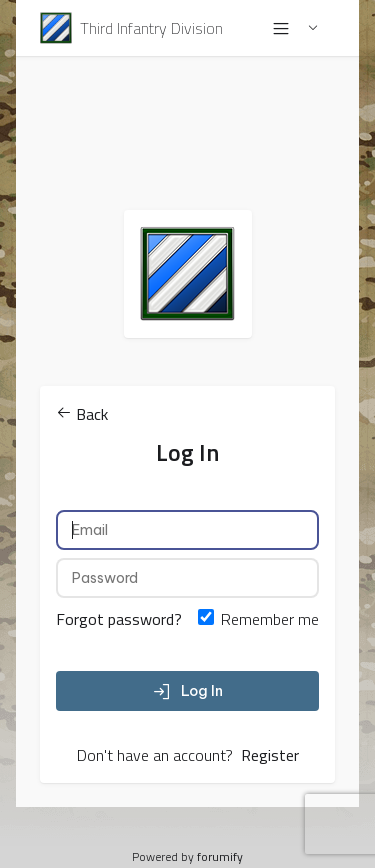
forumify (220, 856)
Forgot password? (119, 619)
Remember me (270, 619)
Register (270, 755)
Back (82, 414)
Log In (188, 691)
